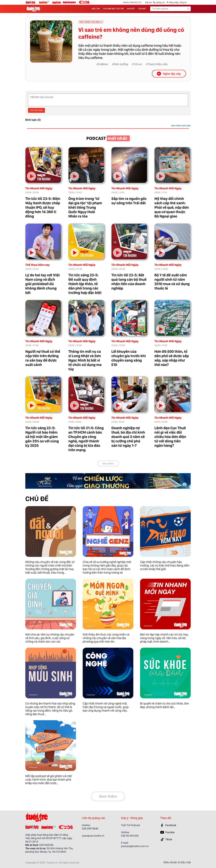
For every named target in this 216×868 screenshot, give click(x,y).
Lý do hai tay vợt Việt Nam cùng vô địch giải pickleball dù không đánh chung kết (43, 284)
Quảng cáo (160, 2)
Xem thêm (108, 464)
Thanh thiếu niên (158, 64)
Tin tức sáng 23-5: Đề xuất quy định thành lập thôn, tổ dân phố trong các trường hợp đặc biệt (85, 284)
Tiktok (169, 839)
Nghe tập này (169, 74)
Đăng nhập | (174, 2)
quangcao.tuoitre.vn (93, 836)
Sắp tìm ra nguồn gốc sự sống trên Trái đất (129, 201)
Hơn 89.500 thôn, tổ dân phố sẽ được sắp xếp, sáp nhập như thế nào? (172, 358)
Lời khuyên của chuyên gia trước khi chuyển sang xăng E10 (129, 358)
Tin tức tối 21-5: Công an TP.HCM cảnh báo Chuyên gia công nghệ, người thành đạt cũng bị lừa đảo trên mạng (86, 439)
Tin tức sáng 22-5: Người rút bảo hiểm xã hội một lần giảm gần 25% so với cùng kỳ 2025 (42, 437)
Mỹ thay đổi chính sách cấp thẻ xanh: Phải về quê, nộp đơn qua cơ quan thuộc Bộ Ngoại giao (172, 207)
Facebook (171, 825)
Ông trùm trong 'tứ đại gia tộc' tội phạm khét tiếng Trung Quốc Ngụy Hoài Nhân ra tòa (85, 207)
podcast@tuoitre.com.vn (135, 846)
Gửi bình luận (36, 110)
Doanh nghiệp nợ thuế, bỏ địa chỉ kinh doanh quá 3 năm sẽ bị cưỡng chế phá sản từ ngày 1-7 (128, 437)
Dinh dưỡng (121, 64)
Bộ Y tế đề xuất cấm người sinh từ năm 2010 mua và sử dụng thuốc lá (172, 282)
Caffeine (103, 64)
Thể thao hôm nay (37, 265)
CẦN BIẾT (142, 9)
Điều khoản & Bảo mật (177, 863)
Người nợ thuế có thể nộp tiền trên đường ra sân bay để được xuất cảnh (43, 358)
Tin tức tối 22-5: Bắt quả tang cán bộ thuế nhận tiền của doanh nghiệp (129, 282)
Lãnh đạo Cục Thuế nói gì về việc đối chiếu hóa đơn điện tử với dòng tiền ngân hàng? (170, 437)
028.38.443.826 (130, 836)
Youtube (170, 832)
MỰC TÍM (96, 9)
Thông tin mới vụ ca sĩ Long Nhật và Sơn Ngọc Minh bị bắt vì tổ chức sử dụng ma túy (85, 360)
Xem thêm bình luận (181, 126)
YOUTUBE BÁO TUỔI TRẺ (113, 9)
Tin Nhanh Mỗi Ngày (39, 188)
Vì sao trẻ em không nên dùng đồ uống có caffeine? (131, 33)
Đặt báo (149, 2)
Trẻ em (138, 64)
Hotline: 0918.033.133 (132, 2)
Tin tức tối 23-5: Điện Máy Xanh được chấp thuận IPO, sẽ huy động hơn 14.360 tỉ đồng (43, 207)
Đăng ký (183, 2)
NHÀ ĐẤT (131, 9)
